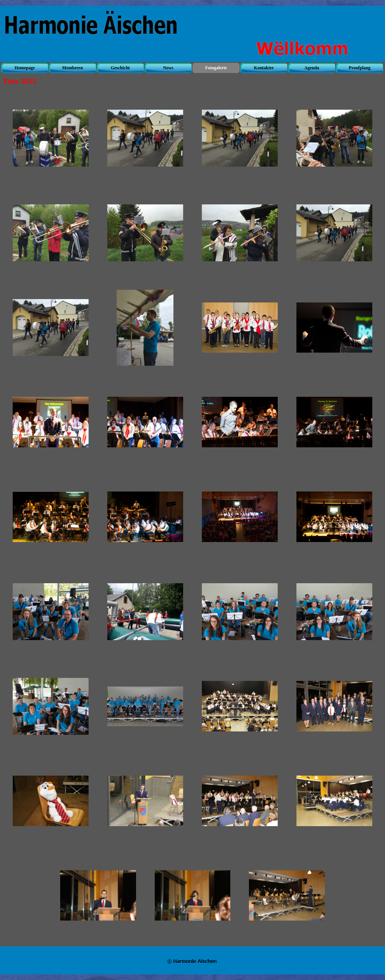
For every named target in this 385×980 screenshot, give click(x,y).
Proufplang (360, 68)
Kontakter (264, 68)
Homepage (25, 68)
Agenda (312, 68)
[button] (51, 138)
